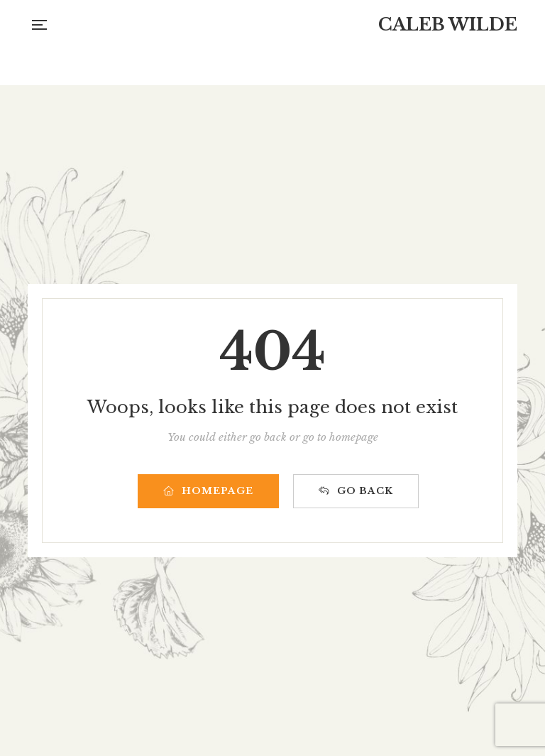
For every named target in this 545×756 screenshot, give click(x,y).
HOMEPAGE (208, 491)
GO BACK (356, 491)
